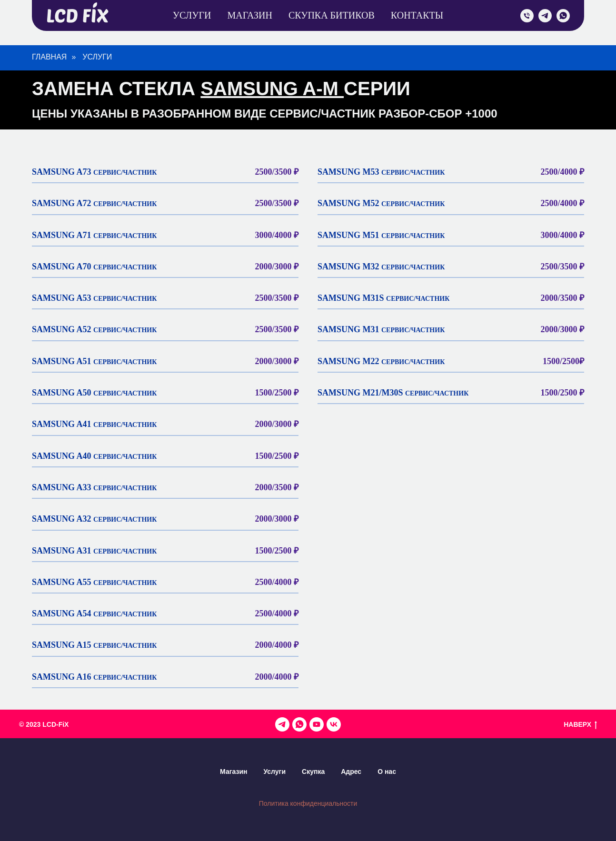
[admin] (527, 16)
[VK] (334, 724)
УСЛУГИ (97, 57)
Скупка (313, 772)
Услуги (192, 15)
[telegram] (545, 16)
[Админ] (299, 724)
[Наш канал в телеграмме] (282, 724)
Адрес (351, 772)
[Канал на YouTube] (317, 724)
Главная (49, 57)
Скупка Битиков (332, 15)
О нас (387, 772)
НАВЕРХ (580, 725)
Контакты (417, 15)
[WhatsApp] (563, 16)
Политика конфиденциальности (308, 803)
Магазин (249, 15)
